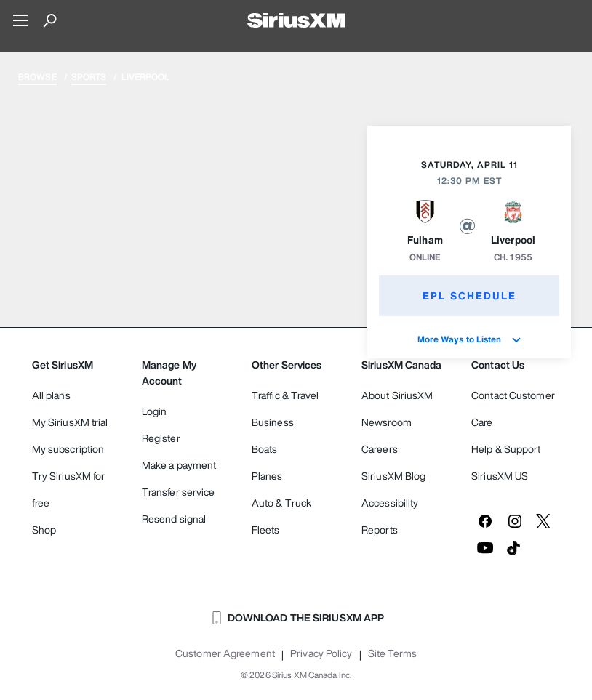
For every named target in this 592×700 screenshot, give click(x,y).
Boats (265, 449)
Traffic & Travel (285, 395)
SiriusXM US (500, 476)
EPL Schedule (469, 295)
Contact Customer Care (513, 409)
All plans (51, 395)
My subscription (68, 449)
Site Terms (392, 653)
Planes (267, 476)
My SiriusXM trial (70, 422)
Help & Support (506, 449)
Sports (89, 77)
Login (155, 411)
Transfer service (179, 492)
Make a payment (179, 465)
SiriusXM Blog (393, 476)
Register (161, 438)
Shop (44, 530)
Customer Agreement (225, 653)
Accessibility (390, 503)
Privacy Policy (321, 653)
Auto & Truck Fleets (281, 516)
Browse (37, 77)
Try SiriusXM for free (69, 489)
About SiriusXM (397, 395)
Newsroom (387, 422)
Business (273, 422)
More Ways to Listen (469, 339)
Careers (380, 449)
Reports (380, 530)
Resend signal (174, 519)
